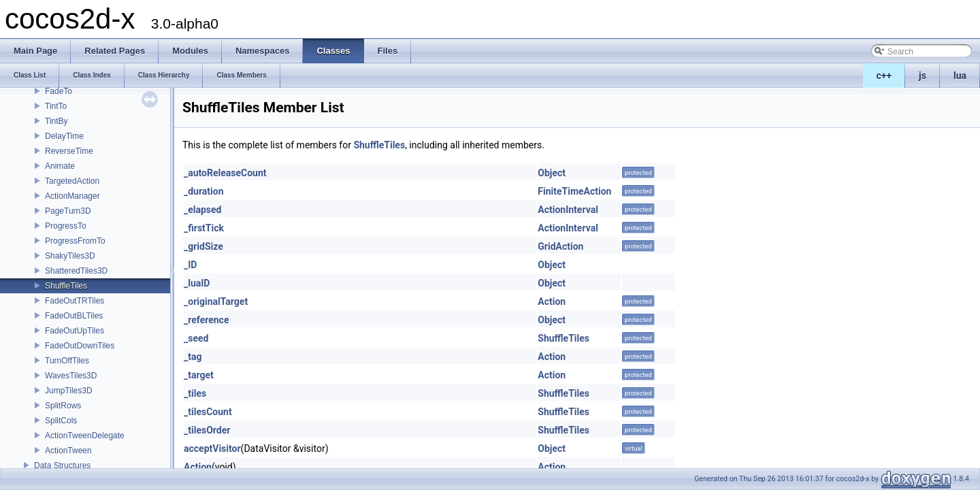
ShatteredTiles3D (76, 271)
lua (960, 76)
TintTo (56, 106)
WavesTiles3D (71, 376)
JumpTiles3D (69, 391)
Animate (60, 166)
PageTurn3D (68, 211)
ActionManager (72, 196)
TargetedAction (72, 181)
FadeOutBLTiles (74, 316)
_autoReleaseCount (225, 173)
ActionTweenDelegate (85, 436)
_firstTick (204, 228)
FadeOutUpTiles (75, 331)
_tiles (195, 393)
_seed (196, 338)
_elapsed (203, 210)
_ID (190, 265)
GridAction (560, 246)
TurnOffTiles (67, 361)
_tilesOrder (207, 430)
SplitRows (63, 406)
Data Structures (62, 465)
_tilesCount (208, 412)
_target (199, 375)
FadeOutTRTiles (75, 301)
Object (552, 173)
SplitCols (61, 421)
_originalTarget (216, 301)
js (922, 76)
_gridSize (203, 246)
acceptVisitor (212, 448)
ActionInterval (568, 210)
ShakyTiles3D (70, 256)
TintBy (56, 121)
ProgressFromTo (75, 241)
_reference (206, 320)
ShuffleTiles (66, 286)
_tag (193, 357)
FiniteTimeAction (574, 191)
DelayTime (64, 136)
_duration (204, 191)
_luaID (197, 283)
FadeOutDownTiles (80, 346)
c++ (884, 76)
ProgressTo (66, 226)
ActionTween (68, 451)
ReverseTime (69, 151)
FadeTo (59, 91)
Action (552, 301)
